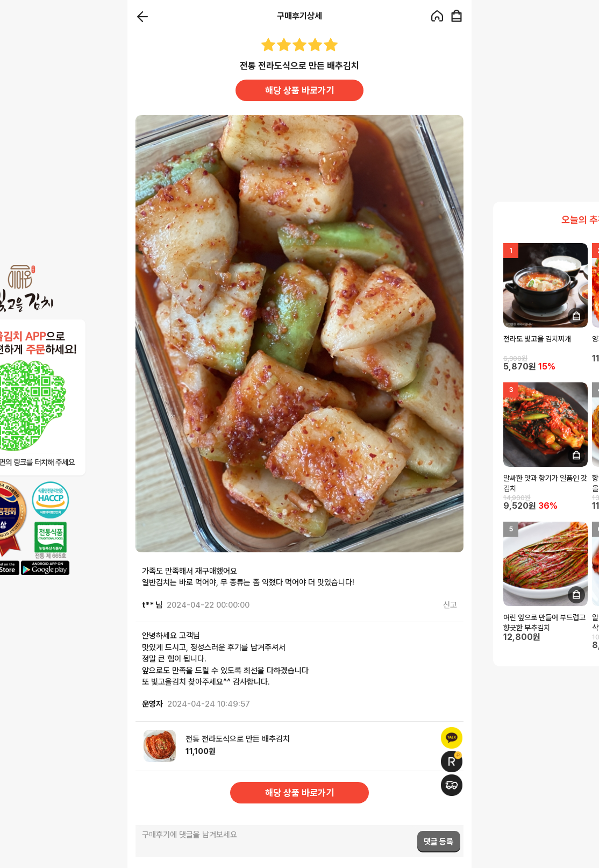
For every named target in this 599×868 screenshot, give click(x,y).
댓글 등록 (438, 842)
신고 (450, 605)
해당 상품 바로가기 (299, 90)
